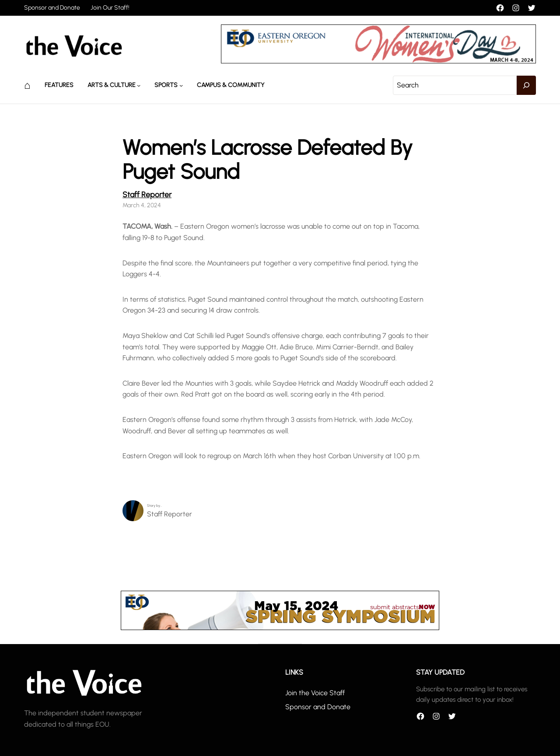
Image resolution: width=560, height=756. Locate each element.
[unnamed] (378, 61)
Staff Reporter (147, 194)
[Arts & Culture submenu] (139, 85)
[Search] (526, 85)
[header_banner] (280, 628)
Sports (166, 85)
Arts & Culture (112, 85)
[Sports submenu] (181, 85)
